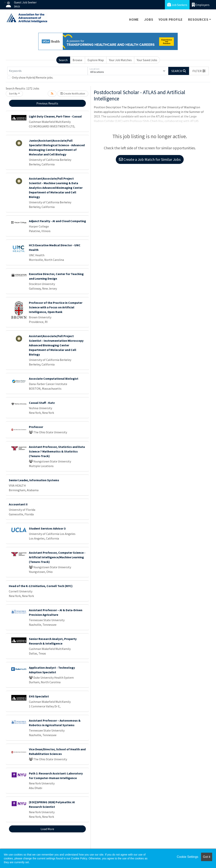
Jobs (149, 19)
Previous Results (47, 103)
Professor (36, 427)
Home (134, 19)
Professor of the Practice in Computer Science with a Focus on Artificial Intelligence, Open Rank (56, 307)
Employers (201, 5)
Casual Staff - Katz (42, 403)
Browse (77, 60)
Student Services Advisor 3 (47, 528)
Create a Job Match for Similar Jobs (150, 159)
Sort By (13, 94)
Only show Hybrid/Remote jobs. (33, 77)
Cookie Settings (187, 857)
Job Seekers (177, 5)
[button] (199, 71)
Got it (207, 857)
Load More (47, 829)
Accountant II (18, 504)
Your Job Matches (120, 60)
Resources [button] (198, 19)
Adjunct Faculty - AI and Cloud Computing (57, 221)
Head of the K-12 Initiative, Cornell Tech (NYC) (41, 586)
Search (63, 60)
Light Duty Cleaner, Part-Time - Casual (55, 116)
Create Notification (73, 94)
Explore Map (96, 60)
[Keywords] (47, 71)
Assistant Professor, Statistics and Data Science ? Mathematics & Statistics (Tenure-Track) (57, 451)
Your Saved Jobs (147, 60)
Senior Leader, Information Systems (34, 480)
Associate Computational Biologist (54, 379)
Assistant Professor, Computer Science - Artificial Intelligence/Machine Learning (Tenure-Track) (57, 557)
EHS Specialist (39, 696)
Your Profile (171, 19)
